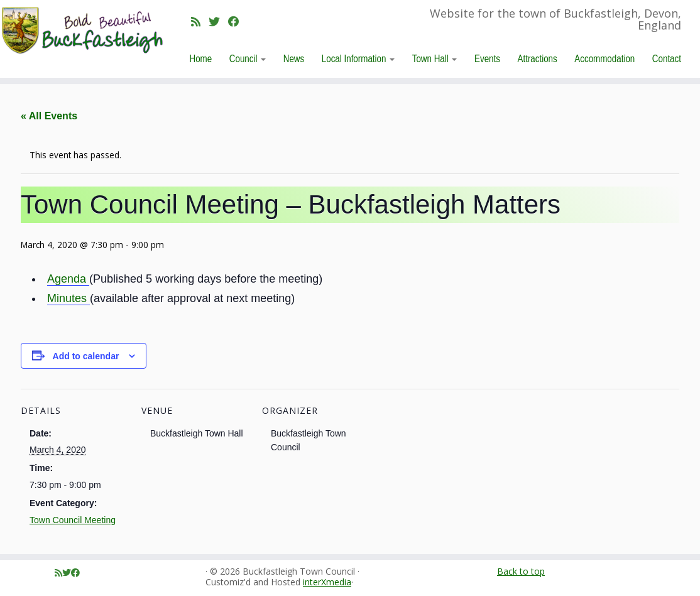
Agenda (68, 279)
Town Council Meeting (73, 520)
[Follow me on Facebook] (238, 21)
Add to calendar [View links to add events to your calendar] (86, 356)
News (294, 58)
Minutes (68, 298)
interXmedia (327, 582)
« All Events (49, 116)
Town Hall (435, 58)
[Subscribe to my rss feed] (200, 21)
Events (487, 58)
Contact (667, 58)
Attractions (538, 58)
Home (201, 58)
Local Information (358, 58)
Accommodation (604, 58)
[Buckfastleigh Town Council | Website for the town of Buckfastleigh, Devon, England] (82, 31)
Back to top (521, 571)
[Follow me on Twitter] (218, 21)
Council (248, 58)
